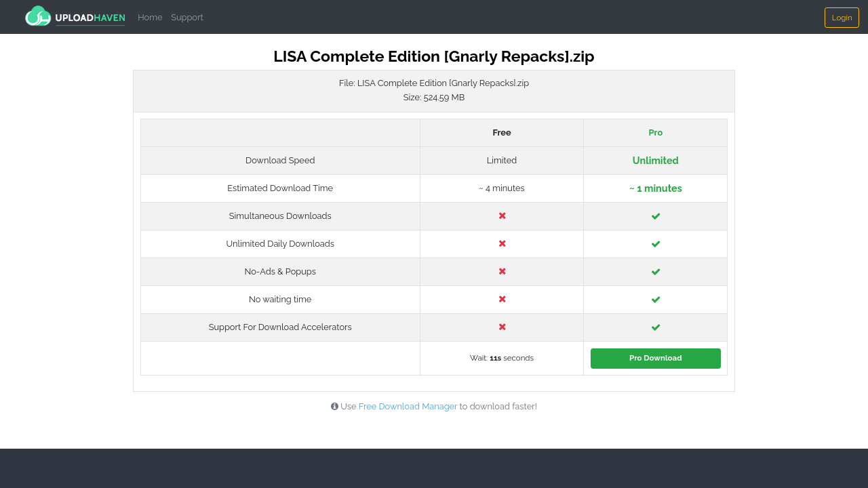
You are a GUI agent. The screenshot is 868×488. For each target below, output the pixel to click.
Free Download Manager (408, 406)
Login (842, 18)
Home (150, 17)
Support (187, 17)
